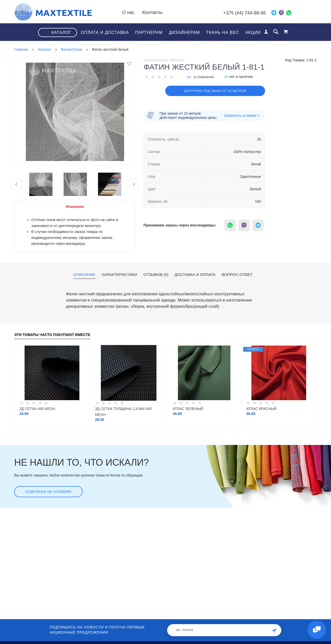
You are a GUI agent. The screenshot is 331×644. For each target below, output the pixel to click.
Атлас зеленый (188, 409)
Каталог (62, 32)
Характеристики (119, 275)
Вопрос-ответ (237, 275)
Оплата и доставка (105, 32)
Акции (253, 32)
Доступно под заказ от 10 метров (215, 91)
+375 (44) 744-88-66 (245, 13)
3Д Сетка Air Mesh (37, 409)
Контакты (152, 12)
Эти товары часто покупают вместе (52, 335)
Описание (84, 275)
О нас (128, 12)
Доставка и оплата (195, 275)
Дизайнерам (184, 32)
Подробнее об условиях (48, 492)
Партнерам (149, 32)
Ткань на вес (223, 32)
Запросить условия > (242, 115)
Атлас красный (261, 409)
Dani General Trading (164, 60)
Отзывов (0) (156, 275)
